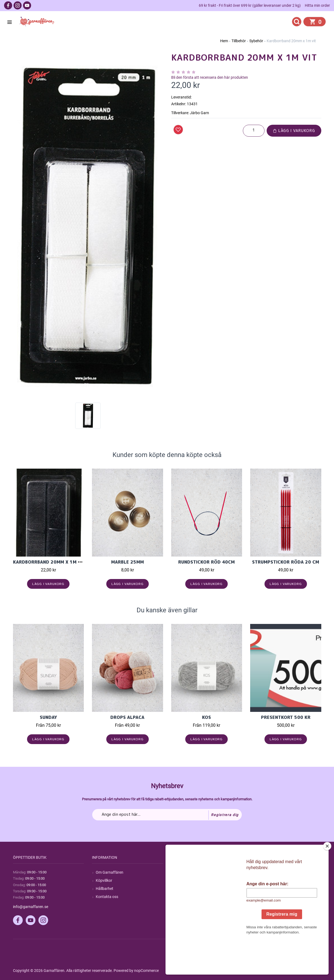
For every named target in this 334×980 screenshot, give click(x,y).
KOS (206, 717)
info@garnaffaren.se (31, 907)
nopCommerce (146, 971)
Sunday (48, 717)
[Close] (327, 880)
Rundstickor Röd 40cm (206, 562)
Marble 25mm (128, 562)
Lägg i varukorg (294, 131)
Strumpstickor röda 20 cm (286, 562)
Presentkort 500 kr (286, 717)
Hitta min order (317, 5)
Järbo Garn (199, 113)
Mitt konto (263, 872)
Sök (178, 872)
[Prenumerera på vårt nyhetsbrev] (167, 815)
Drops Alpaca (127, 717)
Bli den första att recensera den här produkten (210, 77)
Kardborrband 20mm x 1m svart (52, 562)
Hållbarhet (105, 889)
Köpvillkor (104, 880)
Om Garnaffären (110, 872)
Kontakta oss (107, 897)
